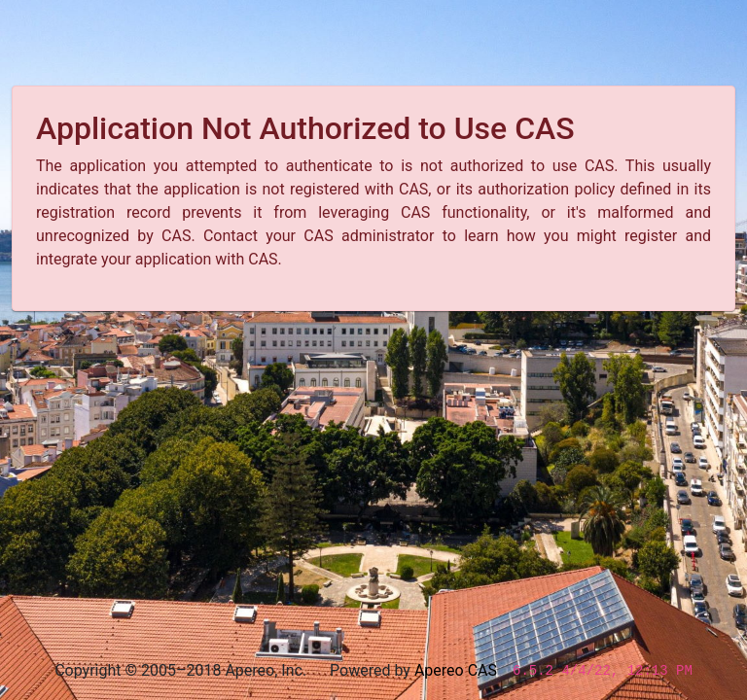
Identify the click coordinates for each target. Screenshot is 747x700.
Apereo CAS (456, 670)
